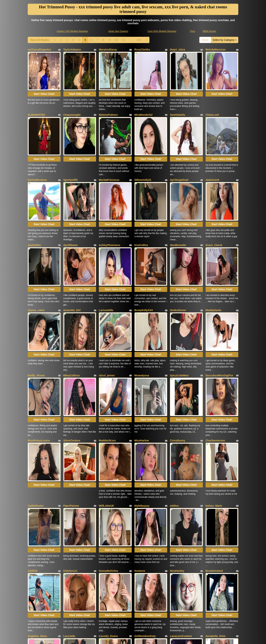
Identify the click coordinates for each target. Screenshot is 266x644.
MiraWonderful (144, 100)
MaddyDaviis (214, 253)
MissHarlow (142, 355)
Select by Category (225, 40)
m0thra (174, 405)
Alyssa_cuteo (36, 253)
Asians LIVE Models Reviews (72, 31)
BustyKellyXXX (144, 253)
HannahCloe (71, 558)
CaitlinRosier (36, 405)
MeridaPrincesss (109, 151)
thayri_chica (178, 50)
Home (205, 40)
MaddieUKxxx (107, 355)
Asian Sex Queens (118, 31)
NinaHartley (177, 456)
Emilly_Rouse (36, 304)
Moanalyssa (142, 304)
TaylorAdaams (72, 50)
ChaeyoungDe (72, 100)
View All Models (40, 40)
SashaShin (34, 202)
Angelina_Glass (37, 507)
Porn (193, 31)
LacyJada (69, 507)
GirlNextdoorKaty (145, 507)
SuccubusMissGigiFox (219, 304)
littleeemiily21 (143, 151)
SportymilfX (71, 151)
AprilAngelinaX (179, 151)
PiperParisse (71, 405)
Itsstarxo (140, 456)
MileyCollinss (72, 304)
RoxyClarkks (142, 50)
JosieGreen (141, 558)
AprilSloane (71, 202)
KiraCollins (141, 202)
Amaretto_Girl (72, 253)
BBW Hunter (209, 31)
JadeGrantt (212, 151)
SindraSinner (178, 253)
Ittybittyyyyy (142, 405)
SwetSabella (178, 100)
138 (139, 40)
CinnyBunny (178, 355)
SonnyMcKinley (108, 456)
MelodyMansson (216, 50)
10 (116, 40)
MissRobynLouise (39, 355)
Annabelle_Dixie (216, 507)
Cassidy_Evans (108, 507)
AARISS (33, 456)
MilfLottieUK (106, 405)
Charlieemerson (215, 355)
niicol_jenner (107, 304)
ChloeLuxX (212, 100)
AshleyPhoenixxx (110, 202)
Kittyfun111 (70, 456)
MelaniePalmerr (108, 100)
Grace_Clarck (214, 202)
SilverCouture (72, 355)
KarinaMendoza (37, 151)
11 (124, 40)
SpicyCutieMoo (179, 304)
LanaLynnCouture (181, 507)
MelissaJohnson (109, 558)
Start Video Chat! (44, 79)
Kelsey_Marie (214, 405)
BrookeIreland (214, 456)
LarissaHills (106, 253)
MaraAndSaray (108, 50)
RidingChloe (35, 558)
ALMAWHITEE (36, 100)
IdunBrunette (178, 202)
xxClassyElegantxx (39, 50)
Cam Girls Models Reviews (162, 31)
